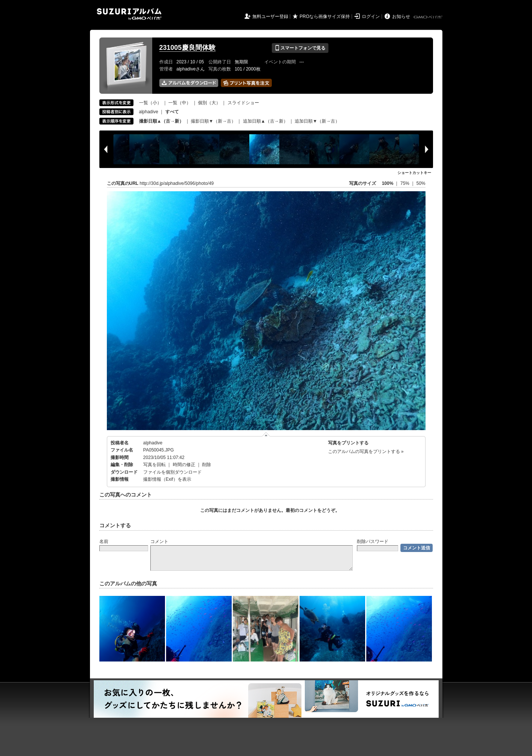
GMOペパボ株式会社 (429, 17)
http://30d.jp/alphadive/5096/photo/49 (177, 183)
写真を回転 (154, 465)
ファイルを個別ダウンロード (172, 472)
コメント (159, 541)
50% (421, 183)
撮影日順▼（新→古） (213, 121)
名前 (104, 541)
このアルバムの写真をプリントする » (366, 451)
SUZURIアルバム (129, 14)
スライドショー (243, 103)
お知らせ (401, 16)
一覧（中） (180, 103)
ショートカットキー (414, 173)
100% (387, 183)
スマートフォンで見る (300, 48)
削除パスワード (373, 541)
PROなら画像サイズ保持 (325, 16)
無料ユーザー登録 (270, 16)
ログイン (371, 16)
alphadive (149, 112)
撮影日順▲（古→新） (162, 121)
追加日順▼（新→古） (317, 121)
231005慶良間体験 (187, 48)
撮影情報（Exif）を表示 (167, 479)
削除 (207, 465)
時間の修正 (184, 465)
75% (405, 183)
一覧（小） (150, 103)
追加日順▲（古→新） (265, 121)
